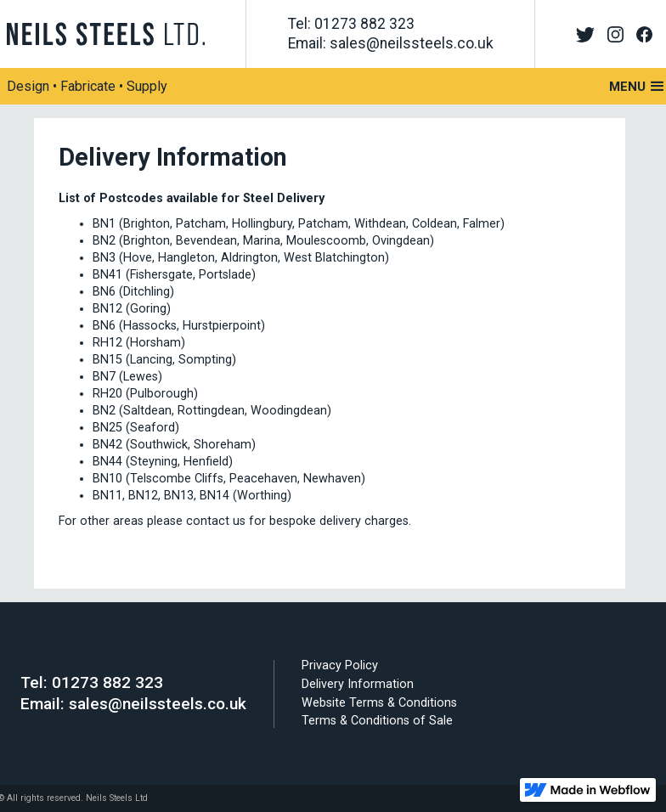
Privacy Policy (340, 665)
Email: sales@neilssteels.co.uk (391, 43)
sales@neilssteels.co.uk (158, 704)
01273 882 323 (107, 682)
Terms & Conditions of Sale (377, 721)
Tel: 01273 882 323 (351, 24)
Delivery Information (358, 684)
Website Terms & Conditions (379, 703)
